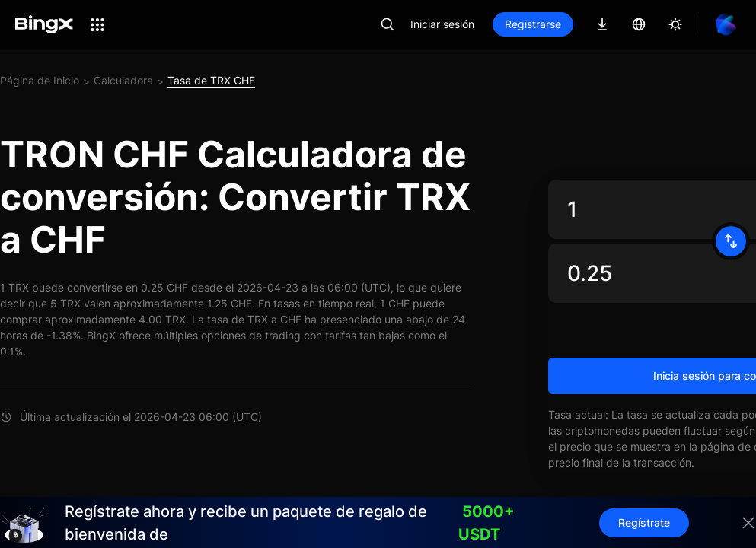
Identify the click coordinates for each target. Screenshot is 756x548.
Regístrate (644, 523)
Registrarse (533, 24)
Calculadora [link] (123, 80)
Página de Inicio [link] (40, 80)
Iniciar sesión (442, 24)
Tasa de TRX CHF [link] (211, 80)
